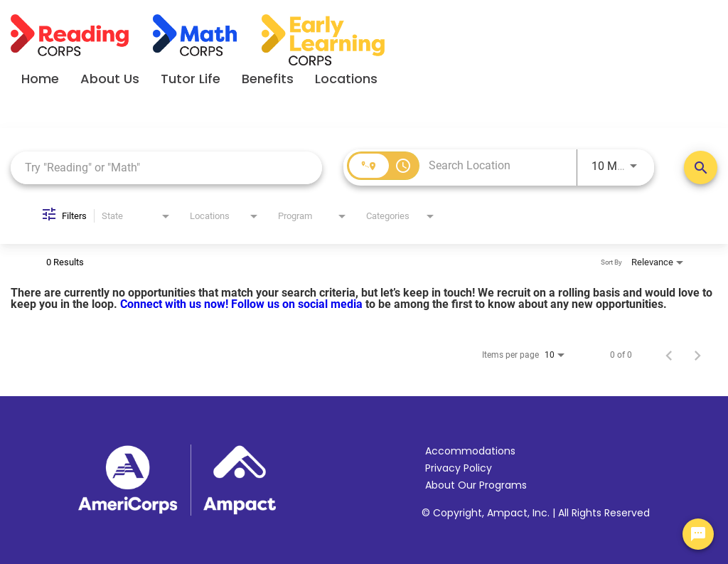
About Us (110, 79)
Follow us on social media (298, 304)
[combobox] (166, 167)
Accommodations (470, 451)
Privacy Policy (459, 468)
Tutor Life (191, 79)
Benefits (268, 79)
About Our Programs (476, 485)
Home (40, 79)
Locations (346, 79)
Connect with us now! (176, 304)
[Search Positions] (701, 167)
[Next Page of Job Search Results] (697, 355)
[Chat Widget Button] (698, 534)
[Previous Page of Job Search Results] (669, 355)
